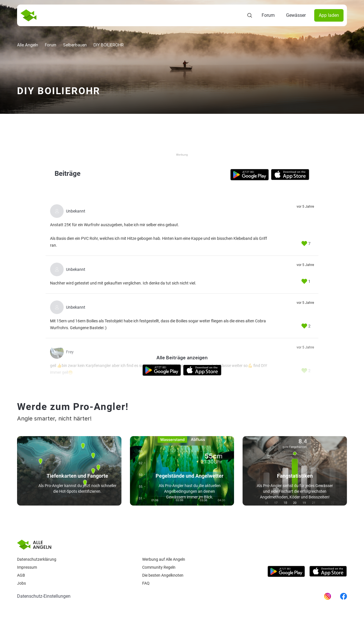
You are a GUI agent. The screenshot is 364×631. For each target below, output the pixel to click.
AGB (21, 575)
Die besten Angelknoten (163, 575)
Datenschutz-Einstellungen (44, 596)
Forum (268, 15)
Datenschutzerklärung (37, 559)
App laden (329, 15)
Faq (146, 583)
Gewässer (296, 15)
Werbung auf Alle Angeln (164, 559)
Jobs (21, 583)
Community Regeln (159, 567)
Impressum (27, 567)
